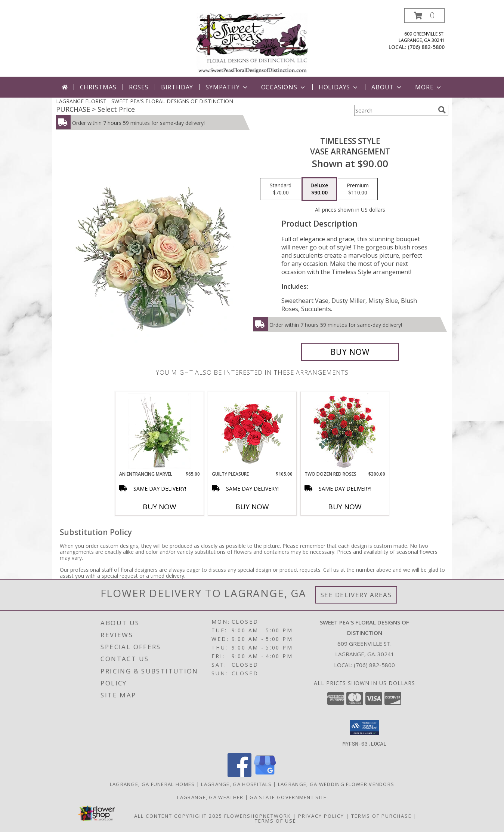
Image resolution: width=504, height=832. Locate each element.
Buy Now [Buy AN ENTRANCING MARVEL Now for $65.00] (160, 507)
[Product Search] (395, 110)
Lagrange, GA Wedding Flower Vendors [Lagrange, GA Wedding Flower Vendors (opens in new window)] (336, 784)
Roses (139, 87)
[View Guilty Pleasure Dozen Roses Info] (252, 431)
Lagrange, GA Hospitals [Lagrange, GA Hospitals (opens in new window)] (236, 784)
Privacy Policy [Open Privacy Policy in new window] (321, 816)
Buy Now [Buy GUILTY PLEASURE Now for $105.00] (252, 507)
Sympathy (227, 87)
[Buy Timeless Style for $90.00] (350, 352)
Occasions (284, 87)
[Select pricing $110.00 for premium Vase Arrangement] (358, 189)
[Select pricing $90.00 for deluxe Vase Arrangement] (319, 189)
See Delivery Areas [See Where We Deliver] (356, 595)
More (429, 87)
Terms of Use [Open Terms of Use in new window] (276, 820)
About (387, 87)
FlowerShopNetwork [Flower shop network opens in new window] (258, 816)
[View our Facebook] (239, 775)
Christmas (98, 87)
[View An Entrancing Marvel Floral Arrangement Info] (159, 431)
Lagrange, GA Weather (210, 797)
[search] (442, 110)
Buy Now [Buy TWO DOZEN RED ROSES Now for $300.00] (345, 507)
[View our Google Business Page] (265, 775)
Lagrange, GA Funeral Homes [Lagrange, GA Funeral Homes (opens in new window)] (152, 784)
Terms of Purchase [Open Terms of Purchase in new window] (381, 816)
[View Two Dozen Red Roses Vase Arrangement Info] (345, 431)
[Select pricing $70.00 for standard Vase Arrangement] (281, 189)
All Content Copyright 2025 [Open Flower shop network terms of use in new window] (178, 816)
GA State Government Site (288, 797)
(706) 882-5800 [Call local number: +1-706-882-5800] (426, 47)
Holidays (339, 87)
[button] (424, 16)
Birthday (177, 87)
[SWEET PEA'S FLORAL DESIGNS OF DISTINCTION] (252, 42)
